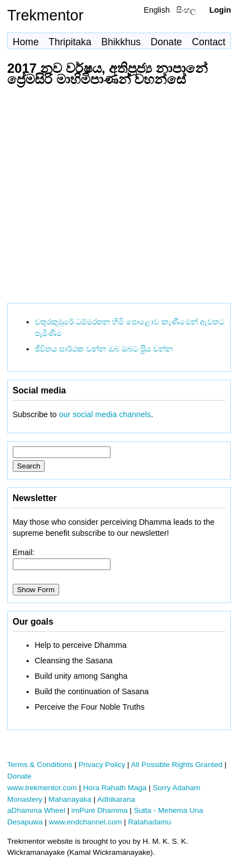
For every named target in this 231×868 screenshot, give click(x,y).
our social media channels (105, 414)
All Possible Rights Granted (177, 765)
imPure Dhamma (99, 810)
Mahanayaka (70, 799)
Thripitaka (70, 42)
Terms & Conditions (40, 765)
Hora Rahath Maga (115, 788)
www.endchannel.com (85, 822)
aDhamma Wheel (36, 810)
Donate (167, 42)
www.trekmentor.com (42, 788)
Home (26, 42)
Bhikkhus (121, 42)
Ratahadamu (150, 822)
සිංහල (186, 10)
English (157, 10)
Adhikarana (116, 799)
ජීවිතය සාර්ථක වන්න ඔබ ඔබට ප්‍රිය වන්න (104, 349)
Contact (209, 42)
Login (220, 10)
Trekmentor (45, 15)
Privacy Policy (102, 765)
